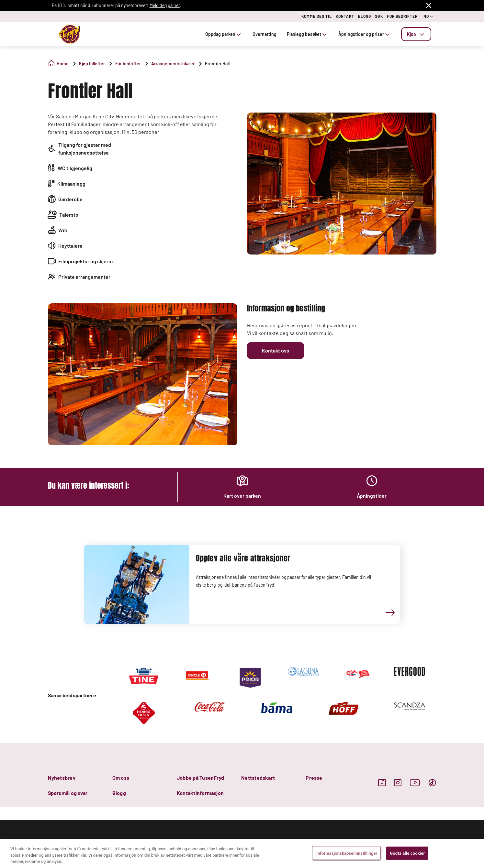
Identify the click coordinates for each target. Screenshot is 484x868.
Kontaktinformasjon (200, 793)
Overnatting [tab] (265, 34)
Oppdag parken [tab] (224, 34)
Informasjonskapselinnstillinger (347, 853)
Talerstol (69, 215)
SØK (379, 16)
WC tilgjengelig (75, 168)
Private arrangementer (84, 277)
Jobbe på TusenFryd (200, 778)
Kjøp (416, 34)
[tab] (416, 34)
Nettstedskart (258, 778)
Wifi (63, 230)
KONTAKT (345, 16)
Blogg (119, 793)
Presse (314, 778)
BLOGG (365, 16)
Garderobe (70, 199)
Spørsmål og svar (68, 793)
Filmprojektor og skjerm (85, 261)
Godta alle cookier (407, 853)
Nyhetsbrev (62, 778)
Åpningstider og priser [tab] (365, 34)
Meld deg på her (165, 5)
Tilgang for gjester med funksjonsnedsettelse (85, 149)
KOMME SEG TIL (317, 16)
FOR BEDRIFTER (402, 16)
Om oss (121, 778)
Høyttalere (70, 246)
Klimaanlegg (71, 184)
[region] (242, 854)
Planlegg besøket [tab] (307, 34)
